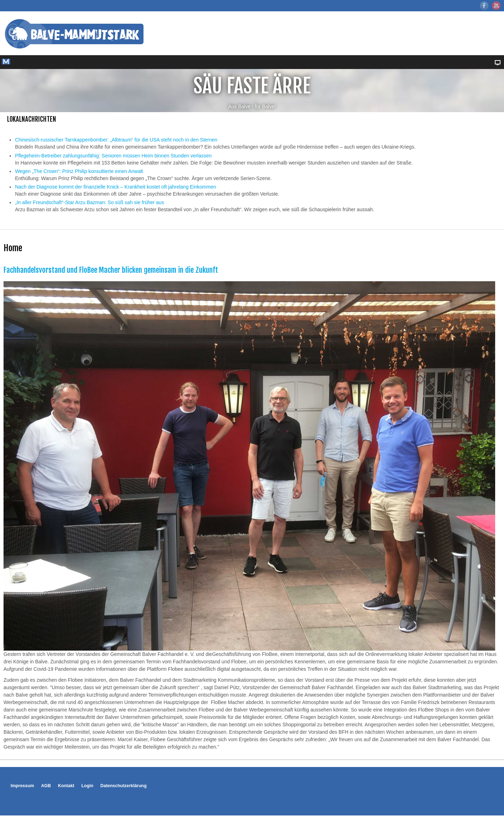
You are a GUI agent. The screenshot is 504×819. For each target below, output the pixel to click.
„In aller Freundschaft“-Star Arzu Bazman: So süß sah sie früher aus (89, 202)
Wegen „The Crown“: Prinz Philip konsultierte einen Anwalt (79, 171)
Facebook (484, 6)
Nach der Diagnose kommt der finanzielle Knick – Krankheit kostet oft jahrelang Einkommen (115, 187)
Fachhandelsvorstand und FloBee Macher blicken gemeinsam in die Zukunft (111, 270)
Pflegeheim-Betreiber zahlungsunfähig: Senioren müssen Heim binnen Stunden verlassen (113, 156)
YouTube (496, 6)
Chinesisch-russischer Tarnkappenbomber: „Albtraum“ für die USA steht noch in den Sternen (116, 140)
